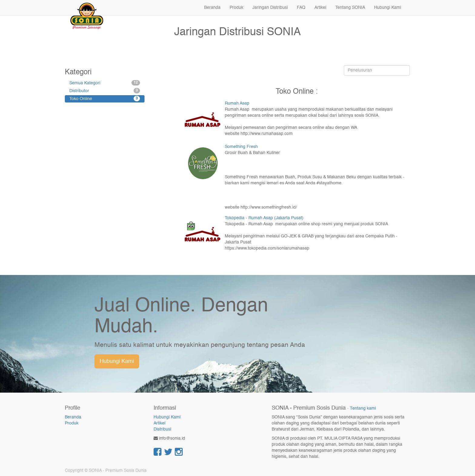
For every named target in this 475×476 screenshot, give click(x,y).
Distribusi (162, 429)
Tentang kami (363, 409)
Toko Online (105, 99)
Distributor (105, 91)
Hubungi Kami (117, 361)
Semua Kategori (105, 83)
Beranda (73, 417)
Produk (72, 423)
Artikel (159, 423)
